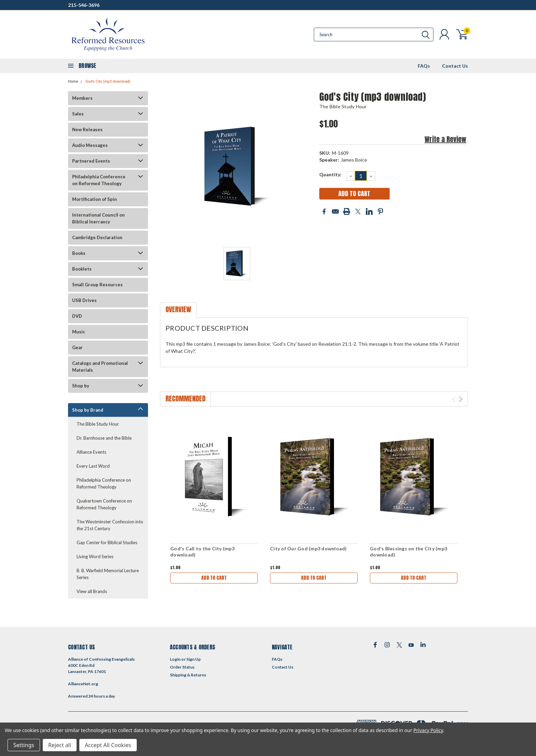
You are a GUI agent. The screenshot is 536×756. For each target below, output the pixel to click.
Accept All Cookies (108, 745)
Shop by (81, 386)
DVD (77, 316)
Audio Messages (90, 145)
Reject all (60, 745)
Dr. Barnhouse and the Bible (104, 438)
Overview (178, 309)
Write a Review (445, 139)
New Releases (87, 129)
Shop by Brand (88, 410)
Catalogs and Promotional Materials (100, 367)
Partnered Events (91, 161)
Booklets (82, 269)
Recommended (185, 398)
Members (82, 98)
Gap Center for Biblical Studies (107, 542)
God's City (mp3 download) (108, 81)
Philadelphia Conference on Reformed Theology (99, 180)
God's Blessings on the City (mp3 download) (408, 552)
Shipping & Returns (188, 675)
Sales (78, 114)
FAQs (424, 66)
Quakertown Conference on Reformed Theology (104, 504)
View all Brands (92, 591)
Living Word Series (95, 556)
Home (73, 81)
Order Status (182, 667)
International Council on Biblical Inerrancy (98, 218)
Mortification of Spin (95, 199)
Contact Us (455, 66)
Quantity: (330, 174)
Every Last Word (93, 466)
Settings (24, 745)
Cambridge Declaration (97, 237)
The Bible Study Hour (98, 424)
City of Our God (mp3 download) (309, 548)
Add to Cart (214, 578)
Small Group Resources (97, 285)
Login (175, 659)
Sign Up (193, 659)
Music (79, 332)
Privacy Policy (428, 730)
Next (461, 399)
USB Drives (84, 300)
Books (79, 253)
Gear (77, 347)
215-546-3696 (84, 5)
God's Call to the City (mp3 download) (202, 552)
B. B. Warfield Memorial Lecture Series (108, 574)
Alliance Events (91, 452)
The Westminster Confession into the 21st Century (110, 525)
